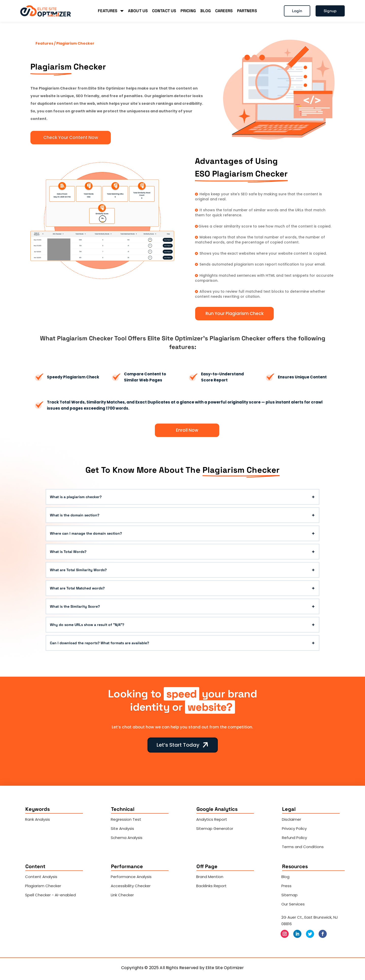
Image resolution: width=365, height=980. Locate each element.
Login (297, 11)
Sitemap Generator (215, 828)
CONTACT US (164, 11)
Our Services (293, 904)
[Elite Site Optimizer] (46, 11)
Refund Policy (294, 838)
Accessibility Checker (131, 886)
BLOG (206, 11)
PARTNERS (247, 11)
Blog (285, 877)
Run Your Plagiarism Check (235, 313)
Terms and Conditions (303, 847)
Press (286, 886)
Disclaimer (291, 819)
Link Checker (122, 895)
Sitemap (289, 895)
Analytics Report (212, 819)
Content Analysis (41, 877)
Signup (330, 11)
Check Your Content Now (71, 137)
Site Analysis (122, 828)
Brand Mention (210, 877)
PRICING (188, 11)
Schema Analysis (127, 838)
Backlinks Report (211, 886)
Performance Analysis (131, 877)
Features (45, 43)
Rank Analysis (38, 819)
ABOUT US (138, 11)
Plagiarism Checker (43, 886)
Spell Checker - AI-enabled (50, 895)
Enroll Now (187, 430)
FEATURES (111, 11)
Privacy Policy (294, 828)
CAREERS (224, 11)
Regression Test (126, 819)
